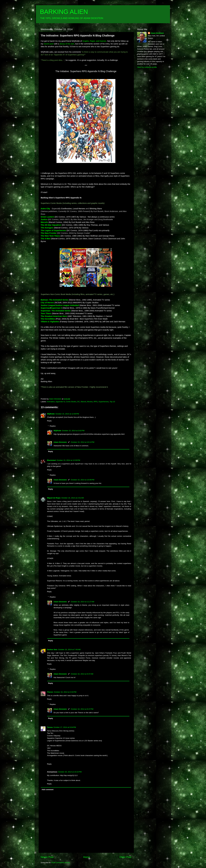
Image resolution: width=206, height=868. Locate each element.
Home (86, 857)
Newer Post (47, 857)
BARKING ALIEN (64, 12)
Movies (90, 402)
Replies (53, 426)
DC (79, 402)
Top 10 (112, 402)
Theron (50, 692)
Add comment (48, 790)
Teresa (50, 727)
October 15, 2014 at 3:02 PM (73, 431)
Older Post (125, 857)
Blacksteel (51, 460)
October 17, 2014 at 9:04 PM (65, 727)
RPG (96, 402)
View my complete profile (147, 67)
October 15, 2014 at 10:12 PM (83, 442)
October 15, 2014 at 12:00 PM (67, 414)
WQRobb (51, 414)
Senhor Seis (52, 650)
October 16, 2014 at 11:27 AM (83, 602)
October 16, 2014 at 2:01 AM (73, 498)
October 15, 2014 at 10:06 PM (83, 480)
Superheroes (104, 402)
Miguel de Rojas (54, 498)
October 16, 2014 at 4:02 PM (65, 692)
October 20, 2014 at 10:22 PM (70, 772)
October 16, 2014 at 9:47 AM (82, 674)
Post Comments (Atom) (61, 863)
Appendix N (60, 402)
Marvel (83, 402)
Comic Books (71, 402)
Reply (49, 421)
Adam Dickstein (60, 442)
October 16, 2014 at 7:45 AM (69, 650)
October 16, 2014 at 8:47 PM (82, 709)
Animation (51, 402)
